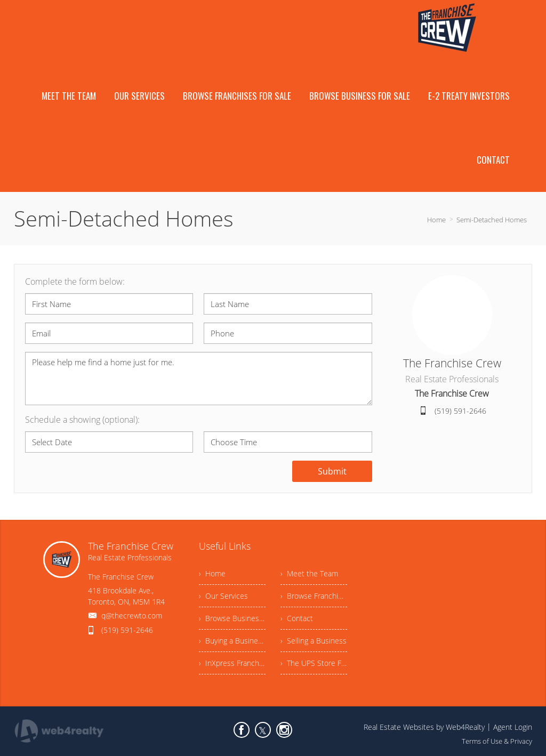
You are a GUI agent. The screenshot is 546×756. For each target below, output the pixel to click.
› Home (212, 573)
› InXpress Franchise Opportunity (232, 663)
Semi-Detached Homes (492, 220)
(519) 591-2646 (460, 411)
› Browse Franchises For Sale (314, 596)
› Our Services (223, 596)
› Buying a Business (232, 641)
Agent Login (513, 727)
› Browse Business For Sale (232, 618)
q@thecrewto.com (132, 616)
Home (436, 220)
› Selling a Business (314, 641)
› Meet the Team (309, 573)
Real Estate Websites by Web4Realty (424, 727)
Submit (332, 471)
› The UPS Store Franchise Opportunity (314, 663)
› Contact (297, 618)
